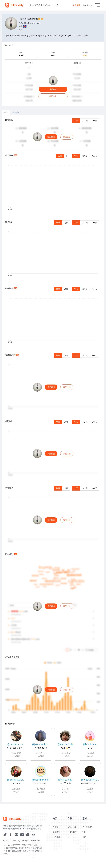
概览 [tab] (6, 112)
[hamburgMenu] (98, 5)
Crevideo (72, 834)
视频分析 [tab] (16, 112)
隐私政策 (56, 839)
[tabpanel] (53, 458)
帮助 (84, 844)
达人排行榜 (87, 834)
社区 (84, 839)
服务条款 (56, 844)
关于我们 (56, 834)
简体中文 (88, 5)
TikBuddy (72, 839)
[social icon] (5, 842)
